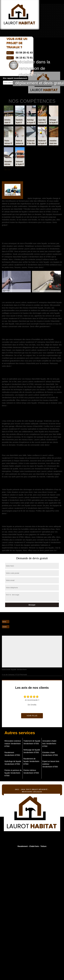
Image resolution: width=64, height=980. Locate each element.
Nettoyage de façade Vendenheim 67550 (32, 751)
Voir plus (32, 716)
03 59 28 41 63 (20, 621)
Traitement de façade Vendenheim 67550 (32, 742)
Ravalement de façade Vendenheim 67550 (31, 761)
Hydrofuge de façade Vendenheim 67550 (13, 763)
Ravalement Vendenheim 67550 (12, 754)
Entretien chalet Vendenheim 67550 (50, 754)
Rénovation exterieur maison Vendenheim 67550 (13, 744)
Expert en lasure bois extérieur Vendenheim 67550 (51, 764)
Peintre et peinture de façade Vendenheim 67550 (13, 773)
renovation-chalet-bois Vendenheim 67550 (50, 744)
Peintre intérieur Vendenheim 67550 (31, 772)
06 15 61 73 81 (20, 626)
